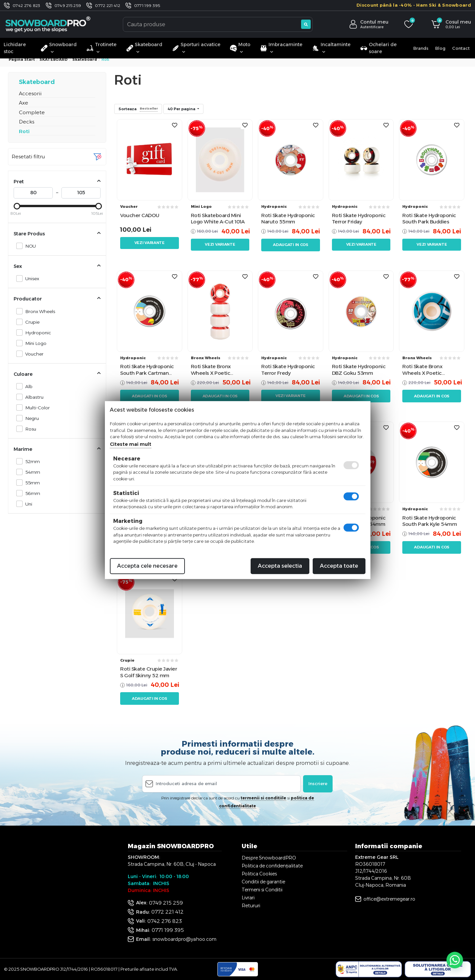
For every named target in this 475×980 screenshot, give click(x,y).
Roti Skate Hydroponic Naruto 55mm (288, 219)
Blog (440, 48)
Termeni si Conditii (262, 890)
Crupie (31, 322)
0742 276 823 (27, 5)
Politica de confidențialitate (272, 866)
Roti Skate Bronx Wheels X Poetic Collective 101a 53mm (216, 370)
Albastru (33, 397)
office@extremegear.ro (389, 899)
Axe (24, 103)
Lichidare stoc (15, 48)
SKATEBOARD (54, 59)
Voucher (33, 354)
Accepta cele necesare (147, 566)
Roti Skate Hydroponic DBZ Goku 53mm (359, 370)
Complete (32, 112)
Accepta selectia (280, 566)
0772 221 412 (108, 5)
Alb (27, 386)
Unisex (30, 278)
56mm (31, 493)
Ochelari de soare (379, 48)
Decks (27, 122)
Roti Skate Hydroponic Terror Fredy (288, 370)
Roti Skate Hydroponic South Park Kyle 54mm (430, 521)
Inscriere (318, 783)
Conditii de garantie (263, 882)
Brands (421, 48)
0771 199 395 (147, 5)
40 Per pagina (182, 109)
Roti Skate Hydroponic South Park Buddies (429, 219)
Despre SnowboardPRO (269, 858)
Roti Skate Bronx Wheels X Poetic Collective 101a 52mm (428, 370)
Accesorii (30, 93)
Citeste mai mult (131, 444)
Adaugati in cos (291, 245)
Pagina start (22, 59)
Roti (24, 131)
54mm (31, 472)
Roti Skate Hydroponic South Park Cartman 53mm (147, 370)
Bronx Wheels (38, 311)
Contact (461, 48)
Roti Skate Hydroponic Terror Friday (359, 219)
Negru (30, 418)
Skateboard (85, 59)
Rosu (29, 429)
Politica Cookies (259, 874)
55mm (31, 483)
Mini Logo (34, 343)
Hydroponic (36, 332)
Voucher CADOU (140, 215)
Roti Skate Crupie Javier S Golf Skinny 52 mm (149, 672)
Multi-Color (36, 408)
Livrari (248, 898)
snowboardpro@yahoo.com (184, 939)
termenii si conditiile (263, 798)
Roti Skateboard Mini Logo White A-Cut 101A (218, 219)
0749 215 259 (68, 5)
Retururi (251, 906)
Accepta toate (339, 566)
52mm (31, 461)
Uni (27, 504)
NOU (29, 246)
